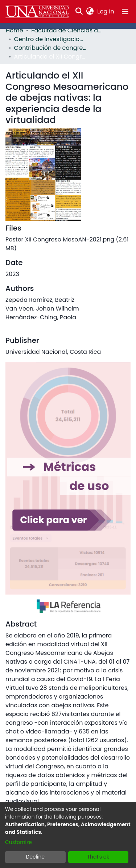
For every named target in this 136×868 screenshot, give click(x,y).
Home (15, 30)
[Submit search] (79, 12)
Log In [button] (106, 11)
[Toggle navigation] (125, 12)
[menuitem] (90, 12)
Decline (35, 857)
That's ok (98, 857)
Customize (18, 842)
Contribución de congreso (50, 48)
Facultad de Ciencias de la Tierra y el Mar (67, 30)
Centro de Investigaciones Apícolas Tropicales (50, 39)
